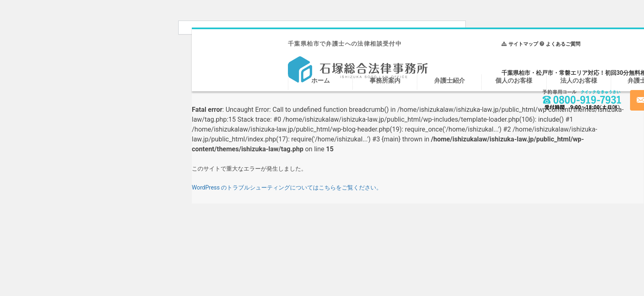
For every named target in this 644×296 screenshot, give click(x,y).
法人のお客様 (579, 81)
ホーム (321, 81)
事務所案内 (385, 81)
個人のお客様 (514, 81)
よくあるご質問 (563, 44)
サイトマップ (523, 44)
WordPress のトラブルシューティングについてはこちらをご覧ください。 (287, 187)
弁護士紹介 (450, 81)
